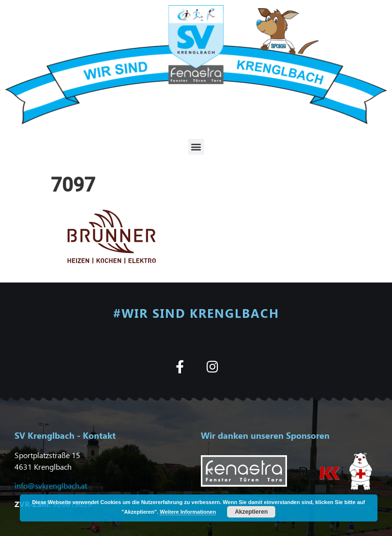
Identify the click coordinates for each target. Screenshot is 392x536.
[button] (196, 147)
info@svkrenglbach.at (51, 485)
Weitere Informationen (188, 512)
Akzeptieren (251, 512)
